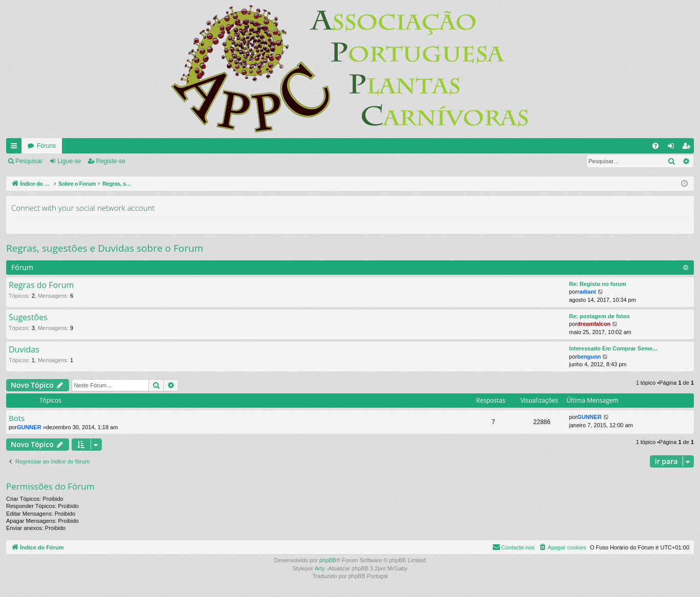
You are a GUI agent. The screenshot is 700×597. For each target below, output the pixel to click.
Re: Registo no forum (598, 284)
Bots (17, 418)
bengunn (589, 357)
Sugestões (28, 318)
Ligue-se (69, 161)
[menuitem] (655, 146)
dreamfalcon (594, 324)
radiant (587, 292)
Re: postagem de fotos (599, 316)
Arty (320, 568)
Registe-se (111, 161)
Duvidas (24, 350)
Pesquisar (29, 161)
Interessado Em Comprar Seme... (613, 348)
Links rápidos (16, 148)
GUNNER (29, 427)
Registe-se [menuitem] (688, 148)
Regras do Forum (41, 285)
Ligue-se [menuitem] (673, 148)
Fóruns (46, 146)
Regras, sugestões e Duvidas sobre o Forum (105, 248)
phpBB (328, 560)
